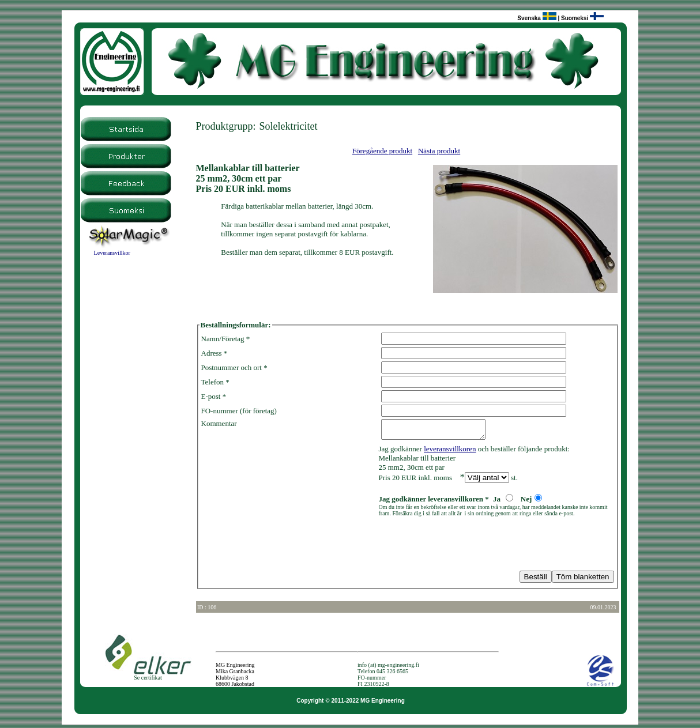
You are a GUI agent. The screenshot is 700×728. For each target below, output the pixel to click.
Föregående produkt (382, 151)
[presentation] (289, 547)
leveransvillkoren (450, 452)
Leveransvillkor (112, 253)
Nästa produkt (439, 151)
